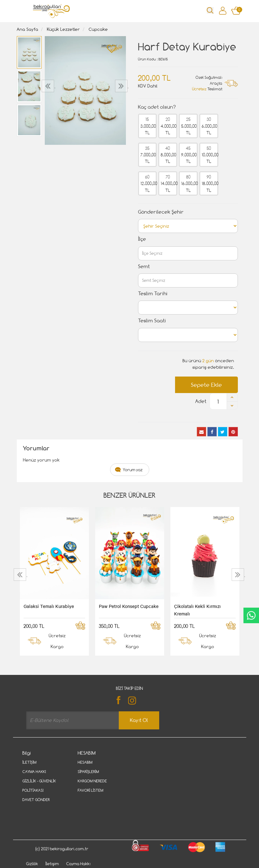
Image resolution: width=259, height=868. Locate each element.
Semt (144, 266)
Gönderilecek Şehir (161, 212)
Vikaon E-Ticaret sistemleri (61, 866)
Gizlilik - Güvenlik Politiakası (39, 786)
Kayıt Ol (139, 720)
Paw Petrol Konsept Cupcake (129, 606)
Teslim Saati (152, 321)
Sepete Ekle (206, 385)
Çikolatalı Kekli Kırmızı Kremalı (197, 610)
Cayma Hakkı (34, 772)
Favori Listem (90, 790)
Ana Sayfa (28, 29)
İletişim (29, 762)
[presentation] (49, 86)
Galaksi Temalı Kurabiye (49, 606)
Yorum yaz (133, 470)
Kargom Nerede (92, 781)
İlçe (142, 239)
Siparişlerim (88, 772)
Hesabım (85, 762)
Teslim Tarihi (153, 294)
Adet (201, 401)
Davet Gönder (36, 800)
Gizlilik (32, 839)
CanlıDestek (251, 615)
